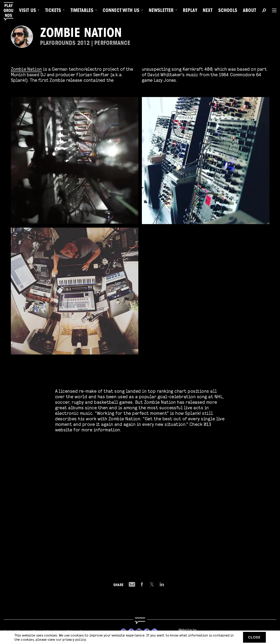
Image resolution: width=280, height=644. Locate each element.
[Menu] (272, 10)
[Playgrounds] (11, 11)
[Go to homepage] (140, 621)
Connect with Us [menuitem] (121, 11)
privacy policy (74, 639)
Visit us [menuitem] (28, 11)
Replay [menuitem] (190, 11)
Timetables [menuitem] (82, 11)
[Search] (264, 11)
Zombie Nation (26, 69)
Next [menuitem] (208, 11)
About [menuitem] (249, 11)
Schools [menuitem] (228, 11)
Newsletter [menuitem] (161, 11)
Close (254, 637)
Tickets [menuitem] (53, 11)
